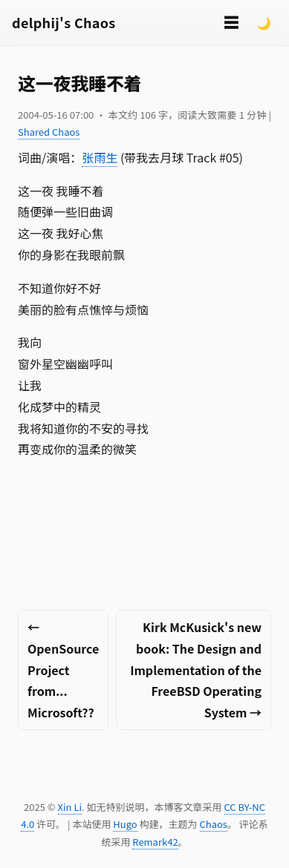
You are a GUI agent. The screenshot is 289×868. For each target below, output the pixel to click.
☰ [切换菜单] (231, 22)
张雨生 (100, 157)
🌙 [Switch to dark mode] (264, 22)
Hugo (125, 824)
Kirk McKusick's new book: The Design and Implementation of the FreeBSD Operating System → (196, 670)
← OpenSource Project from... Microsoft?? (63, 670)
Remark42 (155, 842)
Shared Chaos (49, 132)
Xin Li (70, 807)
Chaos (214, 824)
